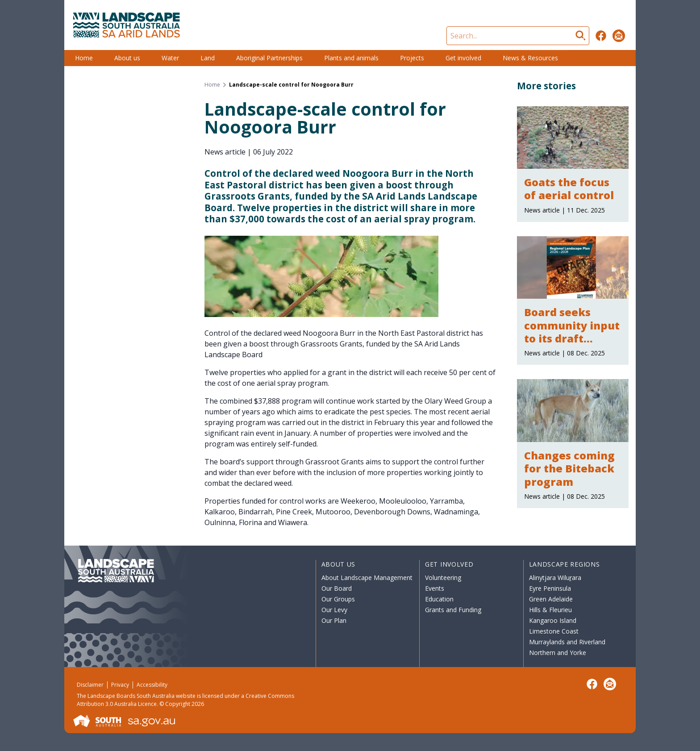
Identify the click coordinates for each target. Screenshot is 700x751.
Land (208, 58)
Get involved (463, 58)
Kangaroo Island (553, 620)
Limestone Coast (554, 631)
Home (84, 58)
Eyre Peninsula (550, 588)
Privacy (120, 685)
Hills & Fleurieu (550, 610)
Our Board (337, 588)
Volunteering (443, 578)
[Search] (518, 36)
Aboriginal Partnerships (269, 58)
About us (127, 58)
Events (435, 588)
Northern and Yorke (558, 653)
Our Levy (334, 610)
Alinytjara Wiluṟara (555, 578)
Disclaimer (90, 685)
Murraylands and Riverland (567, 642)
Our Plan (334, 620)
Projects (412, 58)
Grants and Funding (453, 610)
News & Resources (530, 58)
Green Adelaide (551, 599)
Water (170, 58)
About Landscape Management (367, 578)
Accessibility (152, 685)
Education (439, 599)
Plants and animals (351, 58)
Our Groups (338, 599)
